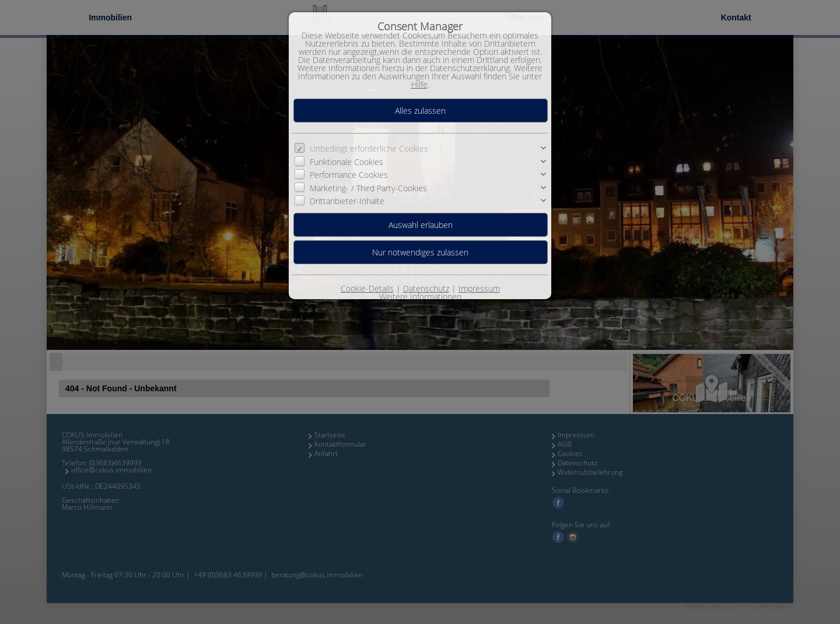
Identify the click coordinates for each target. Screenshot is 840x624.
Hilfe (419, 84)
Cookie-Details (367, 288)
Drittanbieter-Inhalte (347, 201)
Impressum (479, 288)
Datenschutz (426, 288)
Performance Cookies (349, 175)
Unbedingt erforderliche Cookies (369, 148)
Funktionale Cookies (346, 162)
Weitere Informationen (420, 297)
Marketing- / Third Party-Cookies (368, 187)
